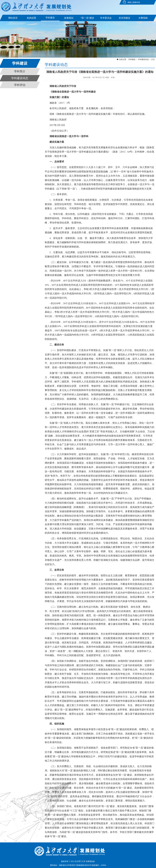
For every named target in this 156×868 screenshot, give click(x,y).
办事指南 (143, 18)
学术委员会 (106, 18)
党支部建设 (124, 18)
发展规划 (69, 18)
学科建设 (50, 18)
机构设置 (32, 18)
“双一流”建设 (87, 18)
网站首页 (13, 18)
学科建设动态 (143, 59)
